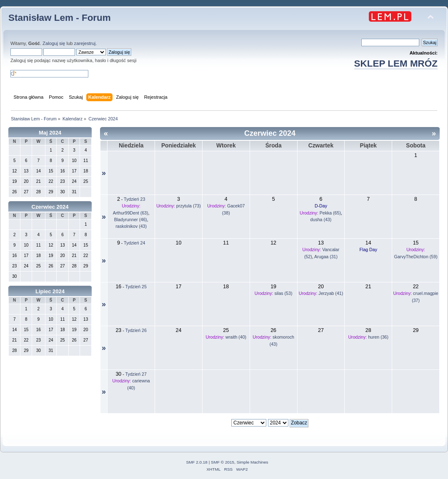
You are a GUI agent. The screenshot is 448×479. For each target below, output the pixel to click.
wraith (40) (236, 337)
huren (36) (378, 337)
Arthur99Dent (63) (131, 213)
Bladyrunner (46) (131, 220)
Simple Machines (253, 462)
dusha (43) (321, 220)
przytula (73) (189, 206)
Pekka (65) (330, 213)
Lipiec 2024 (50, 291)
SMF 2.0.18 (197, 462)
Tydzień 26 (136, 330)
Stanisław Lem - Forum (60, 18)
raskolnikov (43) (131, 226)
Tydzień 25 (136, 287)
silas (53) (283, 293)
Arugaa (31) (326, 257)
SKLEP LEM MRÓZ (396, 64)
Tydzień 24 (134, 243)
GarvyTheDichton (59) (415, 257)
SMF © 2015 (223, 462)
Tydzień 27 (136, 374)
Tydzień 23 (134, 199)
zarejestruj (85, 43)
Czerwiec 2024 (50, 207)
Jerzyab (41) (331, 293)
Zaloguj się (54, 43)
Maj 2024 (50, 133)
